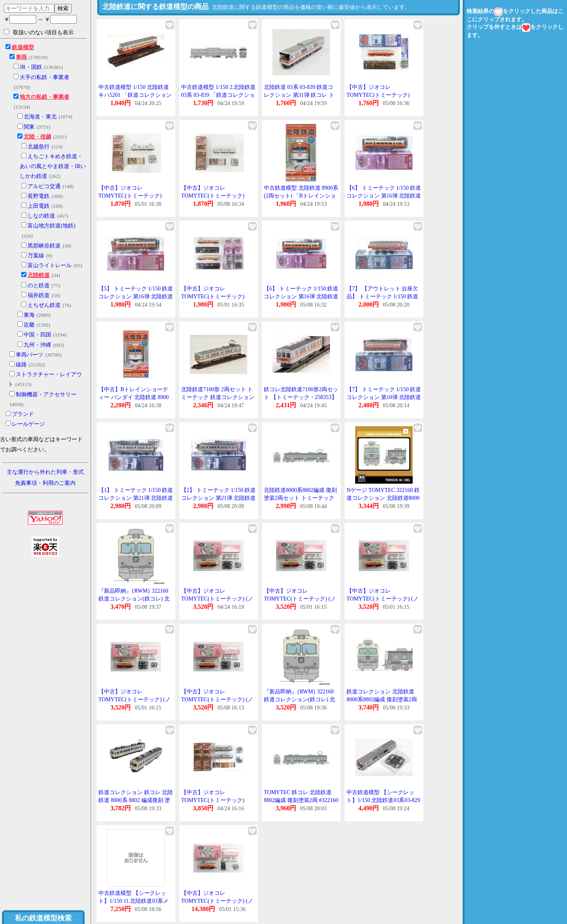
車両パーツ (30, 355)
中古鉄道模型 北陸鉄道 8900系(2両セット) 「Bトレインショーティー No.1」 (301, 196)
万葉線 (36, 256)
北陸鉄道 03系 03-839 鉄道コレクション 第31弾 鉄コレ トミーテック (299, 95)
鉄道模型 (23, 47)
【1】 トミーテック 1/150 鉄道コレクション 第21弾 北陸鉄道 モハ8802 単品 (136, 498)
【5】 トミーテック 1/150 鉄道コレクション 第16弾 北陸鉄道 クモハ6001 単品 (136, 296)
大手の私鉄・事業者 (44, 77)
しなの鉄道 (41, 216)
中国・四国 (37, 335)
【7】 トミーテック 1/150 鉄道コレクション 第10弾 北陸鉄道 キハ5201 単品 (384, 397)
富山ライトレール (50, 265)
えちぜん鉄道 (44, 305)
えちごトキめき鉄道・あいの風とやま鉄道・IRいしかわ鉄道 (53, 166)
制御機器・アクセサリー (46, 395)
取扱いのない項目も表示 (39, 32)
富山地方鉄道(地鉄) (51, 226)
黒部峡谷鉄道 (44, 246)
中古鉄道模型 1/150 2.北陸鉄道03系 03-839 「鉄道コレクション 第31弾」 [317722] (218, 95)
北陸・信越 (37, 137)
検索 (63, 8)
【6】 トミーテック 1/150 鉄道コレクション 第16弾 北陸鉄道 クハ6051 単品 (384, 196)
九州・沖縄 (37, 345)
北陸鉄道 (39, 275)
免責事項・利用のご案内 (45, 483)
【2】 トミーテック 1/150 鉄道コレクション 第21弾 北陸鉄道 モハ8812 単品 (218, 498)
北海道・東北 (40, 117)
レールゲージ (28, 424)
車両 (21, 57)
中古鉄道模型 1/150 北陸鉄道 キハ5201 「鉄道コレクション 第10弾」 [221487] (135, 95)
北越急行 (39, 147)
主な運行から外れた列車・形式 (45, 472)
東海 (29, 315)
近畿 (29, 325)
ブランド (23, 414)
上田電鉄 (39, 206)
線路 (21, 365)
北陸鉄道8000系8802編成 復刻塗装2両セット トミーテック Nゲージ (300, 498)
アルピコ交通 (44, 186)
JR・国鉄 (31, 67)
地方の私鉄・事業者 (44, 97)
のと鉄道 (39, 286)
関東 (29, 127)
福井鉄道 (39, 295)
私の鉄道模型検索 (43, 918)
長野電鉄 (39, 196)
